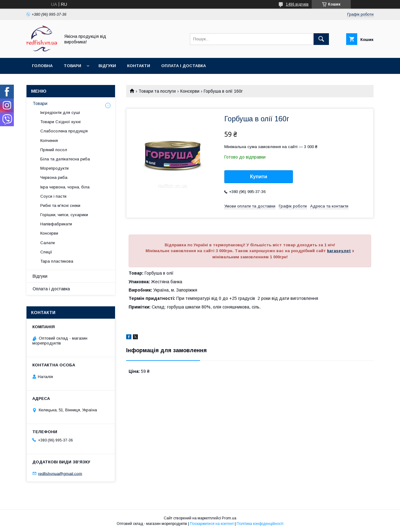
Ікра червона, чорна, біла (65, 187)
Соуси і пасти (53, 196)
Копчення (49, 141)
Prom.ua (229, 518)
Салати (48, 243)
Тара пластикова (57, 261)
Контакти (139, 66)
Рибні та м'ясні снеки (60, 206)
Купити (259, 177)
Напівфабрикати (56, 224)
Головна (42, 66)
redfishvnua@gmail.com (60, 473)
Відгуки (107, 66)
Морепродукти (54, 168)
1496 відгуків (297, 4)
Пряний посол (54, 150)
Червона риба (54, 177)
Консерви (190, 91)
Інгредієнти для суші (60, 113)
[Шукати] (321, 39)
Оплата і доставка (184, 66)
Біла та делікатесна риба (65, 159)
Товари (72, 66)
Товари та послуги (157, 91)
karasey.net (339, 251)
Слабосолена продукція (64, 131)
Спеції (46, 252)
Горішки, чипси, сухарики (64, 215)
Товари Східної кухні (60, 122)
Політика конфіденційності (260, 524)
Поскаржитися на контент (212, 524)
